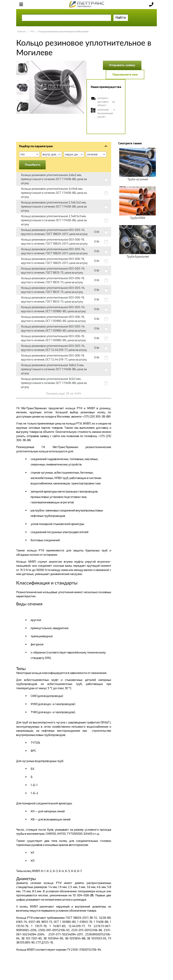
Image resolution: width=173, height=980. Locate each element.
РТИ (32, 31)
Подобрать (33, 164)
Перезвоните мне (125, 74)
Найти (121, 17)
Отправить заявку (122, 65)
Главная (21, 31)
